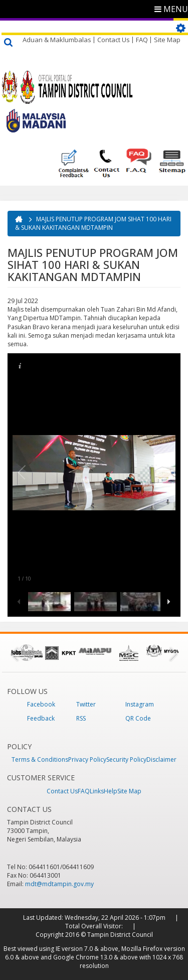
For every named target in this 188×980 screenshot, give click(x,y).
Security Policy (126, 759)
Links (97, 791)
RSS (81, 718)
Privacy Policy (87, 759)
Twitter (86, 704)
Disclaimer (161, 759)
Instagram (140, 704)
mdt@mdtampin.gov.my (59, 884)
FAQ (142, 40)
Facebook (41, 704)
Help (111, 791)
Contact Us (114, 40)
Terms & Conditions (40, 759)
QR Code (138, 718)
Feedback (41, 718)
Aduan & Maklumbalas (57, 40)
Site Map (167, 40)
